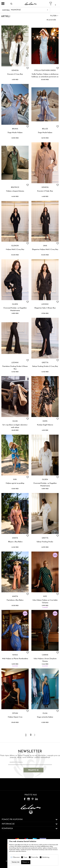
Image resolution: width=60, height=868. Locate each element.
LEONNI (45, 304)
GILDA (15, 421)
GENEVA (15, 71)
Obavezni (16, 857)
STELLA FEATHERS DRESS (45, 71)
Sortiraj (6, 10)
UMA (45, 246)
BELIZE (45, 129)
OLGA (45, 713)
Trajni (25, 857)
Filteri (54, 16)
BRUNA (15, 129)
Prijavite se (34, 770)
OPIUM (15, 713)
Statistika (35, 857)
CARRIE (45, 655)
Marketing (46, 857)
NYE (45, 596)
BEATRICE (15, 187)
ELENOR (15, 246)
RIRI (15, 480)
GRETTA (45, 363)
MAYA (45, 421)
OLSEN (15, 304)
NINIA (15, 655)
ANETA (15, 538)
